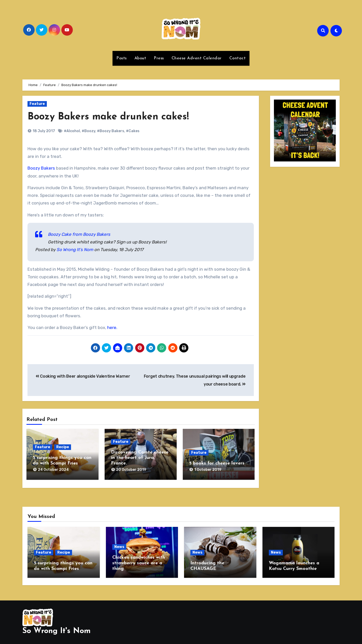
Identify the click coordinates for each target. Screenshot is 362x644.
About (140, 58)
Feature (37, 104)
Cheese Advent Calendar (197, 58)
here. (112, 327)
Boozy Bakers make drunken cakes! (108, 117)
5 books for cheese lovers (217, 463)
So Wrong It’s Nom (75, 250)
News (119, 545)
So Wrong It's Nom (57, 627)
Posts (122, 58)
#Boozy (88, 131)
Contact (238, 58)
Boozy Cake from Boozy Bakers (79, 234)
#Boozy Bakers (111, 131)
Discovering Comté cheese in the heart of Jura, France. (140, 458)
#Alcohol (72, 131)
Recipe (63, 447)
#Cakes (133, 131)
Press (159, 58)
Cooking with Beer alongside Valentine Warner (83, 376)
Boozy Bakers (41, 168)
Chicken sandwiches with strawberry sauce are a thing (139, 561)
